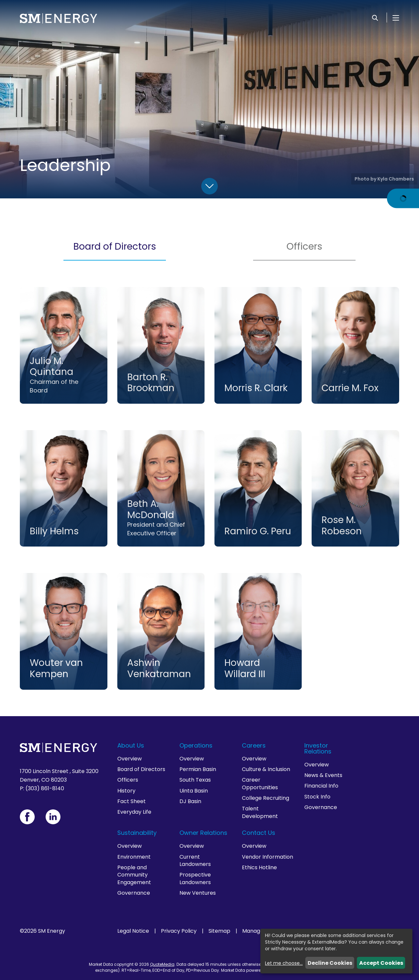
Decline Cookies (330, 963)
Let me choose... (284, 963)
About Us (131, 745)
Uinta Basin (194, 791)
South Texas (195, 780)
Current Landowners (195, 860)
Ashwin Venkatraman (159, 668)
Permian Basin (198, 769)
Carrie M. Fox (350, 388)
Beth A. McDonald (151, 509)
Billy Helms (54, 531)
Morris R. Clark (256, 388)
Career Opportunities (260, 783)
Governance (321, 807)
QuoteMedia (162, 964)
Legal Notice (133, 931)
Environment (134, 857)
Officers (304, 246)
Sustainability (137, 833)
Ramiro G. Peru (258, 531)
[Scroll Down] (209, 186)
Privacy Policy (179, 931)
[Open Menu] (396, 18)
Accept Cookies (381, 963)
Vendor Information (267, 857)
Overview (130, 759)
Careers (254, 745)
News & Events (323, 775)
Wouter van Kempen (56, 668)
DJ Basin (190, 801)
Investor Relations (318, 748)
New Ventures (198, 893)
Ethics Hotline (259, 867)
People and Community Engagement (134, 875)
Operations (196, 745)
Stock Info (317, 797)
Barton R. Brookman (151, 383)
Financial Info (321, 786)
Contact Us (259, 833)
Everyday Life (134, 812)
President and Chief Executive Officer (156, 529)
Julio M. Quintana (52, 367)
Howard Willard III (245, 668)
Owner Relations (203, 833)
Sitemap (219, 931)
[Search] (375, 18)
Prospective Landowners (195, 878)
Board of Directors (115, 246)
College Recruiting (266, 798)
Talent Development (260, 812)
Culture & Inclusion (266, 769)
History (126, 791)
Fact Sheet (132, 801)
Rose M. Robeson (342, 526)
